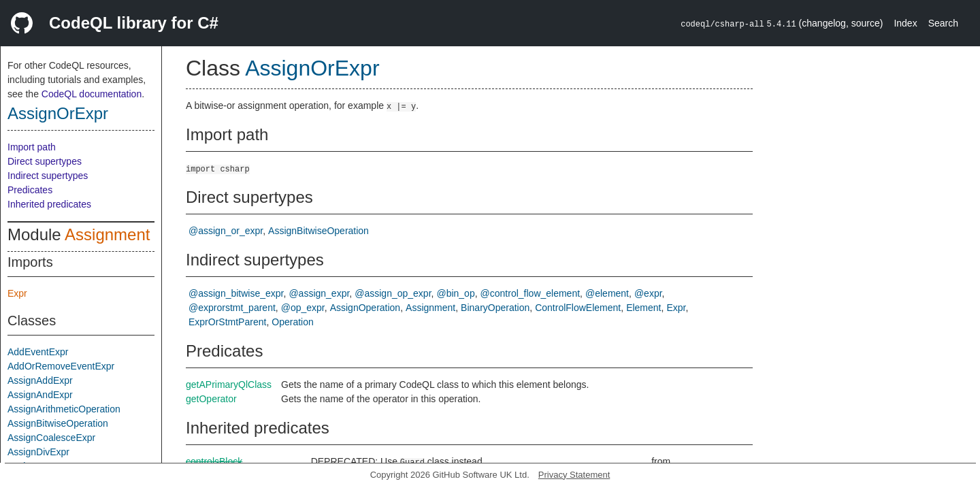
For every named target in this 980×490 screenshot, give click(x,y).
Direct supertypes (45, 161)
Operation (292, 322)
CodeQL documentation (92, 94)
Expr (17, 293)
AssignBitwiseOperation (58, 423)
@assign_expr (319, 293)
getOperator (211, 399)
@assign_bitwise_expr (236, 293)
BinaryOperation (495, 308)
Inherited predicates (49, 204)
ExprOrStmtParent (227, 322)
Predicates (30, 190)
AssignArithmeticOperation (64, 409)
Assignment (107, 234)
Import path (32, 147)
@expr (648, 293)
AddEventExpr (38, 352)
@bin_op (455, 293)
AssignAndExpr (40, 395)
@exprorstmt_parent (232, 308)
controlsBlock (214, 461)
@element (607, 293)
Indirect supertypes (48, 176)
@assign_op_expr (393, 293)
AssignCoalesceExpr (51, 438)
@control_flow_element (530, 293)
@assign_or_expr (226, 231)
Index (905, 23)
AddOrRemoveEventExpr (61, 366)
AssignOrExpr (58, 113)
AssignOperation (365, 308)
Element (643, 308)
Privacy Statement (574, 475)
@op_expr (303, 308)
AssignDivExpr (38, 452)
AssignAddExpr (40, 380)
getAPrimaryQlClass (229, 385)
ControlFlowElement (578, 308)
